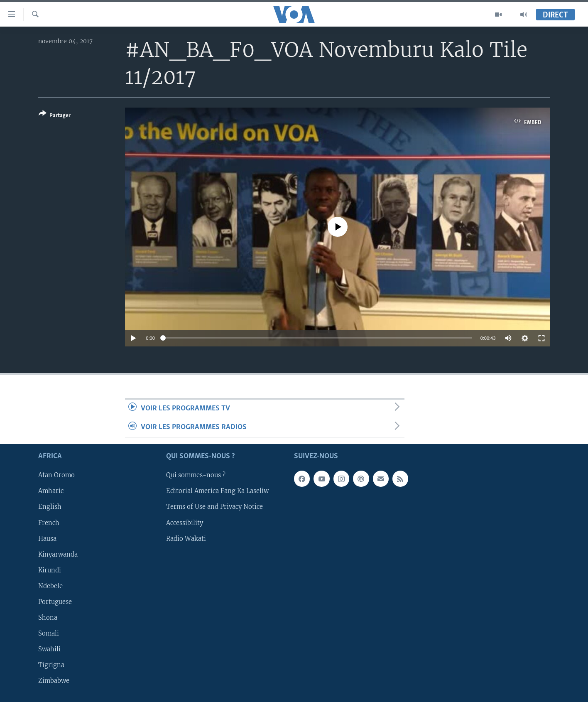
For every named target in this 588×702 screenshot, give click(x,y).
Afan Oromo (56, 475)
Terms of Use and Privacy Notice (214, 507)
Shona (48, 617)
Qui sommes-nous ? (196, 475)
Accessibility (185, 523)
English (50, 507)
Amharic (51, 491)
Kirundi (50, 570)
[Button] (55, 116)
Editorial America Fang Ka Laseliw (217, 491)
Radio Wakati (186, 538)
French (49, 523)
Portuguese (55, 601)
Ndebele (50, 586)
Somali (49, 633)
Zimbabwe (54, 681)
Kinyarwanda (58, 554)
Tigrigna (51, 665)
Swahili (49, 649)
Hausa (47, 538)
